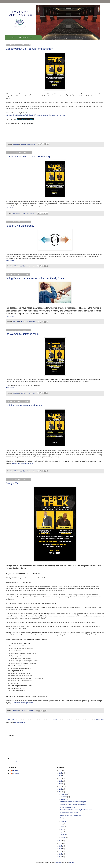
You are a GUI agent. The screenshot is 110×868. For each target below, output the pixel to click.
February (63, 835)
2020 (61, 786)
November (64, 797)
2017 (61, 841)
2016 (61, 843)
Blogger (71, 863)
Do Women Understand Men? (23, 334)
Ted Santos (15, 773)
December (64, 794)
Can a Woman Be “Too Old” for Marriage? (29, 49)
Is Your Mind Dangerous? (20, 226)
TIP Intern (15, 770)
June (62, 827)
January (63, 837)
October (63, 799)
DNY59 (58, 863)
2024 (61, 776)
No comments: (31, 144)
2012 (61, 854)
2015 (61, 846)
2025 (61, 773)
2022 (61, 781)
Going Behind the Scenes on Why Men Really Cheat (35, 278)
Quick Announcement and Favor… (25, 405)
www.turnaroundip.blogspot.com (22, 463)
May (62, 829)
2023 (61, 778)
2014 (61, 849)
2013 (61, 851)
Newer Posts (10, 719)
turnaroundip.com (15, 762)
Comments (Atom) (20, 722)
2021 (61, 784)
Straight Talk (13, 483)
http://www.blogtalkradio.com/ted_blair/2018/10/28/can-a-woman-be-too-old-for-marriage (35, 115)
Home (55, 719)
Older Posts (100, 719)
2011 (61, 857)
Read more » (10, 208)
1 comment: (30, 710)
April (62, 832)
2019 (61, 789)
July (62, 824)
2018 (61, 792)
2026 (61, 770)
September (64, 821)
